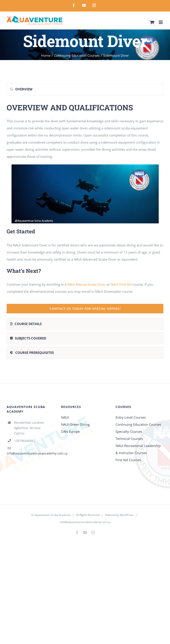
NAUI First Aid (121, 284)
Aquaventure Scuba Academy (52, 515)
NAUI (65, 417)
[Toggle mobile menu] (161, 22)
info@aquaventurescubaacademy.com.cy (37, 453)
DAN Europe (70, 431)
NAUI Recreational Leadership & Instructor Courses (138, 449)
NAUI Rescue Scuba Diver (86, 284)
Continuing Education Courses (138, 424)
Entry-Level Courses (131, 417)
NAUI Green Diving (75, 424)
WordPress (127, 515)
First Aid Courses (128, 460)
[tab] (85, 89)
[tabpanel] (85, 208)
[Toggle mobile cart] (152, 22)
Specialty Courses (129, 431)
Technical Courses (129, 439)
